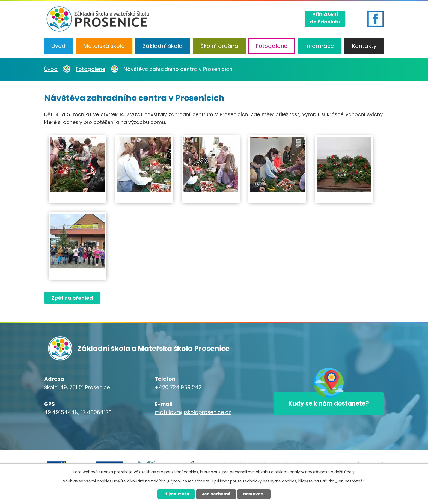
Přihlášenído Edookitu (325, 18)
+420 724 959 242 (178, 387)
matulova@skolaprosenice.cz (193, 412)
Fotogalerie (272, 46)
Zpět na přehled (72, 298)
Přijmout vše (176, 494)
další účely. (345, 472)
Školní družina (219, 46)
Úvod (59, 46)
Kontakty (364, 46)
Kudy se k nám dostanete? (329, 404)
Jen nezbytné (216, 494)
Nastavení (254, 494)
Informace (320, 46)
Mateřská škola (104, 46)
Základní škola (163, 46)
